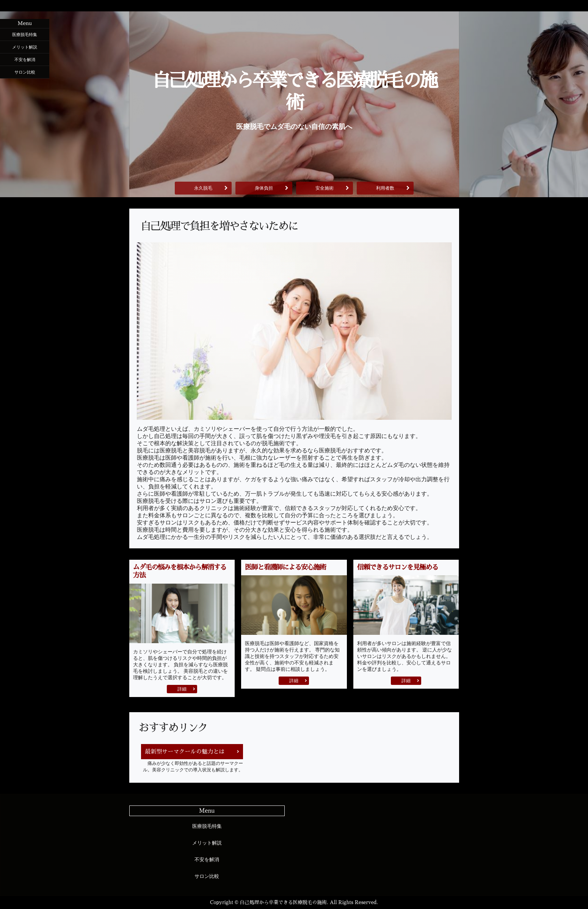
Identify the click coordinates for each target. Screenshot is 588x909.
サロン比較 (25, 72)
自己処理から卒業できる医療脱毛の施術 (294, 92)
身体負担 (264, 188)
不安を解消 (25, 60)
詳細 (182, 689)
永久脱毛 (203, 188)
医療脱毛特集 (25, 35)
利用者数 (385, 188)
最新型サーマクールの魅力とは (185, 751)
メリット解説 (25, 47)
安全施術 (325, 188)
